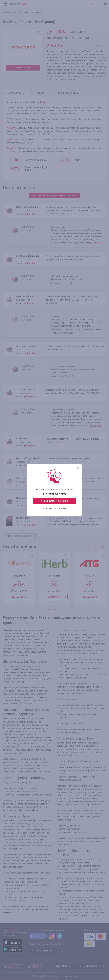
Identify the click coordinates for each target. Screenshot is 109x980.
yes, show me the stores (54, 112)
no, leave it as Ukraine (54, 119)
